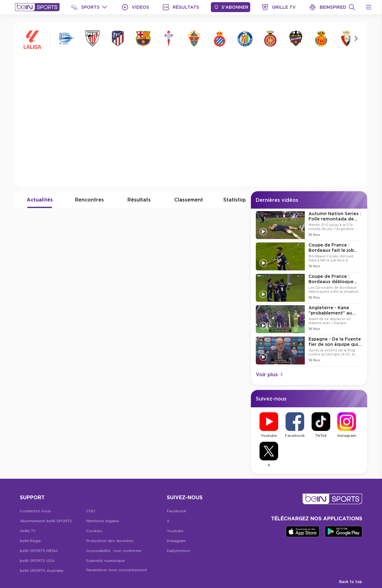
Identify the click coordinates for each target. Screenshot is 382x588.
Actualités (40, 200)
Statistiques (238, 200)
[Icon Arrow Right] (356, 38)
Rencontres (89, 200)
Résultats (139, 200)
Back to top (351, 582)
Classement (189, 200)
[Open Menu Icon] (369, 7)
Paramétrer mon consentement (117, 570)
